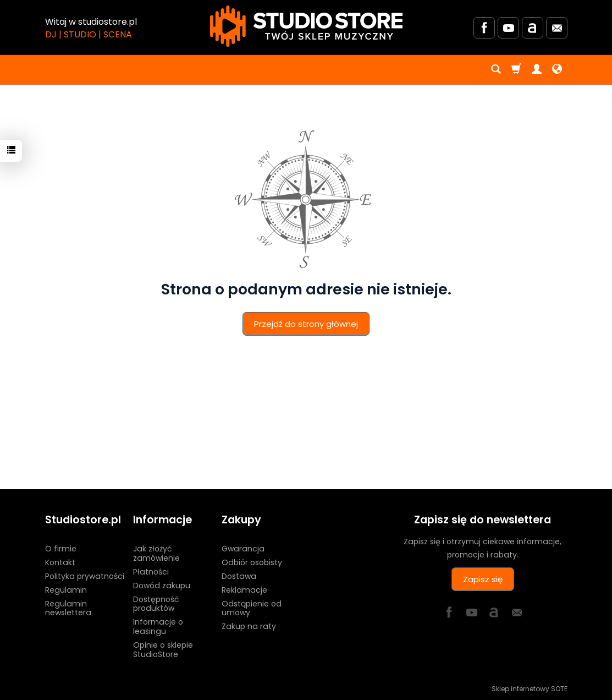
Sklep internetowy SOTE (530, 689)
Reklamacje (244, 590)
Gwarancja (243, 549)
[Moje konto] (537, 70)
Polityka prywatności (85, 576)
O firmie (61, 549)
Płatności (151, 572)
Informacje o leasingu (158, 627)
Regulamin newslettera (68, 608)
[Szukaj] (496, 70)
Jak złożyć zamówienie (156, 553)
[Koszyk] (516, 70)
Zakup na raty (249, 626)
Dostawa (239, 576)
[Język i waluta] (557, 70)
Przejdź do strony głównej (306, 324)
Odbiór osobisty (252, 562)
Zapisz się (483, 579)
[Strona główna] (306, 26)
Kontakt (60, 562)
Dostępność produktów (156, 604)
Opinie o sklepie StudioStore (163, 650)
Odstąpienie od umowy (252, 608)
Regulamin (66, 590)
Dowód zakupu (162, 586)
